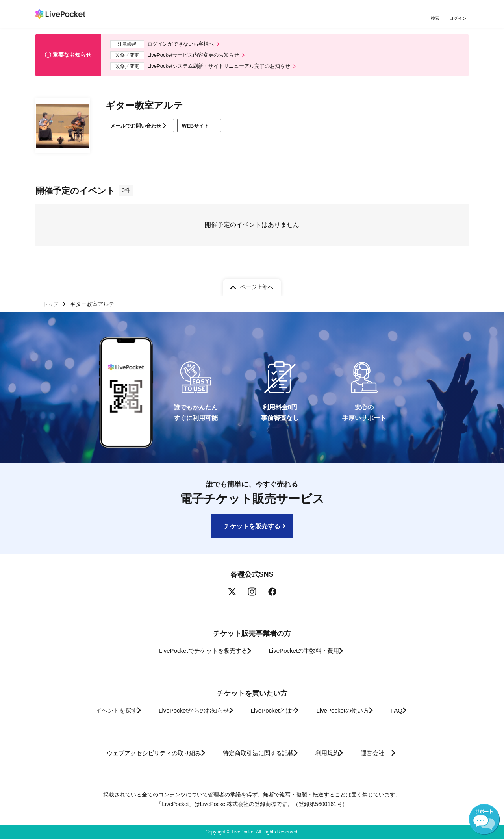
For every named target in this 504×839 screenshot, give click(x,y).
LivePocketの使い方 (350, 710)
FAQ (411, 710)
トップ (52, 303)
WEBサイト (209, 130)
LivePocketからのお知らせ (184, 710)
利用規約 (332, 753)
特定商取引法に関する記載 (254, 753)
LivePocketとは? (271, 710)
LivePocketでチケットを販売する (196, 651)
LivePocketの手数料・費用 (307, 651)
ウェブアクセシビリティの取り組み (139, 753)
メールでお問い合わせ (139, 130)
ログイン (459, 19)
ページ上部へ (257, 285)
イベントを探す (98, 710)
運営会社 (387, 753)
